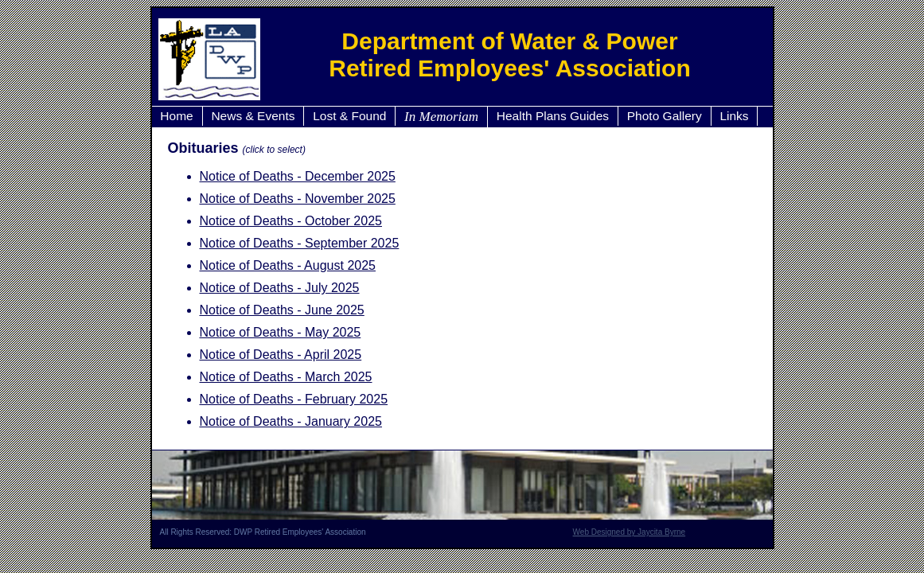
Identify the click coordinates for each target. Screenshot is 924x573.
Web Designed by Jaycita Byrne (630, 532)
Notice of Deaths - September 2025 (300, 243)
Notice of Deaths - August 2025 (288, 265)
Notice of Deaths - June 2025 (282, 310)
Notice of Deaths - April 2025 (281, 355)
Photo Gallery (665, 116)
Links (734, 116)
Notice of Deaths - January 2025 (291, 421)
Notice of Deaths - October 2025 (291, 221)
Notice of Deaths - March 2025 (286, 377)
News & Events (253, 116)
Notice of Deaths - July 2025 (280, 288)
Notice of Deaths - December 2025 (298, 176)
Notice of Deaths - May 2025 (281, 332)
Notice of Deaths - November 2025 (298, 199)
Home (176, 116)
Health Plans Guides (553, 116)
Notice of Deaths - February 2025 (294, 399)
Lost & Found (349, 116)
